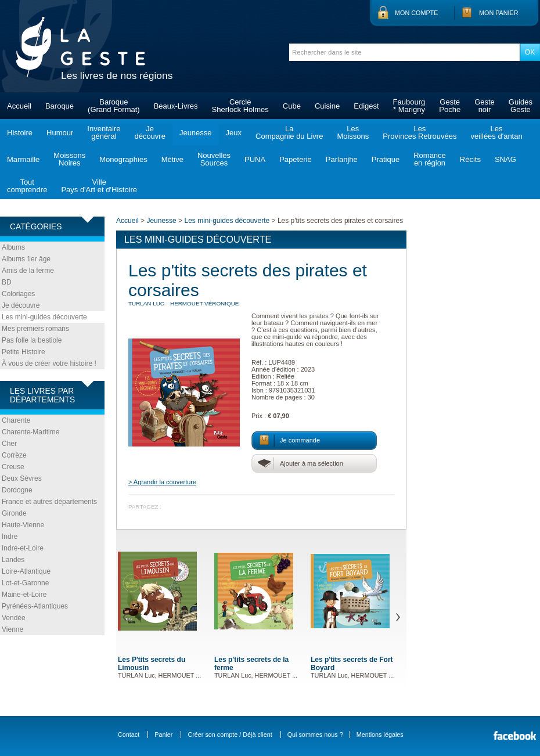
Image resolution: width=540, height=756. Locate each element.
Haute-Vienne (23, 525)
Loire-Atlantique (26, 571)
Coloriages (18, 294)
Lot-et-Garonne (25, 583)
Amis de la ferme (28, 271)
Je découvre (21, 305)
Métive (172, 159)
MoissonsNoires (69, 159)
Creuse (13, 467)
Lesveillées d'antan (496, 132)
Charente (16, 420)
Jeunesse (196, 133)
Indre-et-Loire (23, 548)
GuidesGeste (521, 106)
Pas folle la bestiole (32, 340)
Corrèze (14, 455)
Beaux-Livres (176, 106)
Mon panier (499, 13)
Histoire (20, 133)
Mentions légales (380, 735)
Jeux (234, 133)
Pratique (386, 159)
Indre (10, 537)
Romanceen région (430, 159)
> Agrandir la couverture (162, 482)
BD (7, 282)
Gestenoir (485, 106)
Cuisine (327, 106)
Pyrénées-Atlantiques (35, 606)
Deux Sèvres (22, 478)
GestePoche (450, 106)
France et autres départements (49, 502)
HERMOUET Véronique (204, 303)
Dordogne (17, 490)
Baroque (60, 106)
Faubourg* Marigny (409, 106)
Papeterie (296, 159)
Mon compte (416, 13)
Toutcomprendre (27, 186)
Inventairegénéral (104, 132)
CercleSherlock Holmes (240, 106)
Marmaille (23, 159)
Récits (470, 159)
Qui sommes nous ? (315, 735)
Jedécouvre (150, 132)
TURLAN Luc (146, 303)
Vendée (14, 618)
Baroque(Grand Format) (114, 106)
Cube (292, 106)
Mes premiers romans (35, 329)
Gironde (14, 513)
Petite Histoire (24, 352)
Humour (60, 133)
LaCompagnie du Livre (289, 132)
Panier (163, 735)
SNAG (505, 159)
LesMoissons (353, 132)
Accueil (19, 106)
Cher (9, 444)
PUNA (255, 159)
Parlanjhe (342, 159)
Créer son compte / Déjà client (230, 735)
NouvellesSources (214, 159)
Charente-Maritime (30, 432)
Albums (13, 247)
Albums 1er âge (26, 259)
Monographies (123, 159)
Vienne (12, 629)
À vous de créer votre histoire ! (49, 363)
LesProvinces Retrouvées (420, 132)
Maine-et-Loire (24, 595)
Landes (13, 560)
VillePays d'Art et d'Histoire (99, 186)
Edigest (366, 106)
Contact (129, 735)
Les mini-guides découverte (44, 317)
